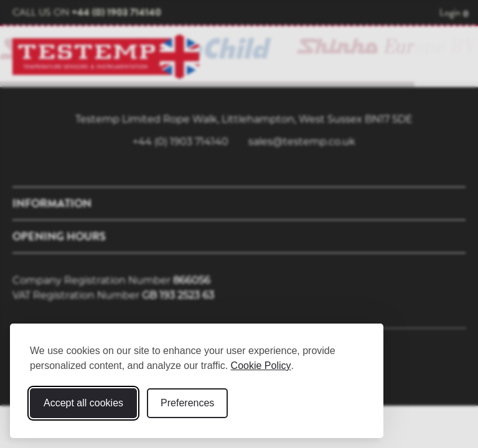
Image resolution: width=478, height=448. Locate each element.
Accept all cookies (83, 403)
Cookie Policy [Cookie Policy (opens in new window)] (261, 366)
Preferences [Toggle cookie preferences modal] (187, 403)
